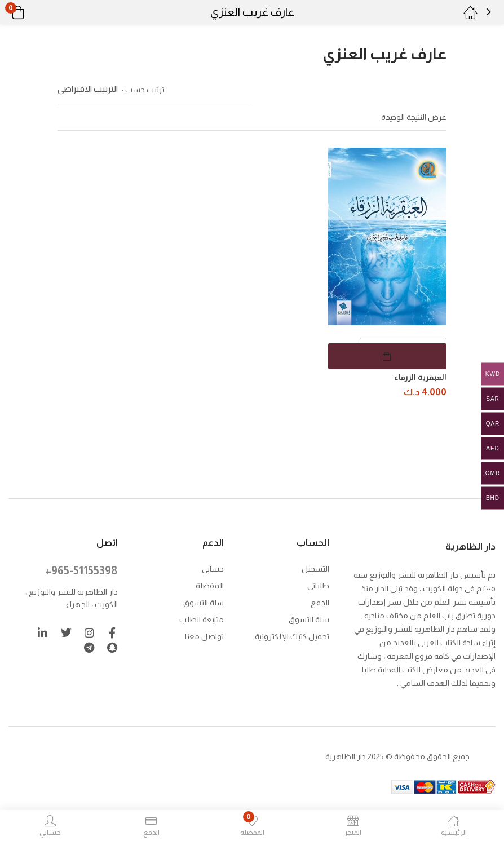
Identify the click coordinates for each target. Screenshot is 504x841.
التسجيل (315, 568)
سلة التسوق (309, 618)
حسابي (213, 568)
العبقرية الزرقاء (420, 377)
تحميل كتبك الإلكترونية (292, 635)
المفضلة (210, 585)
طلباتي (318, 585)
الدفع (320, 601)
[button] (32, 12)
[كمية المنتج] (403, 351)
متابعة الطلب (202, 618)
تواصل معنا (204, 635)
